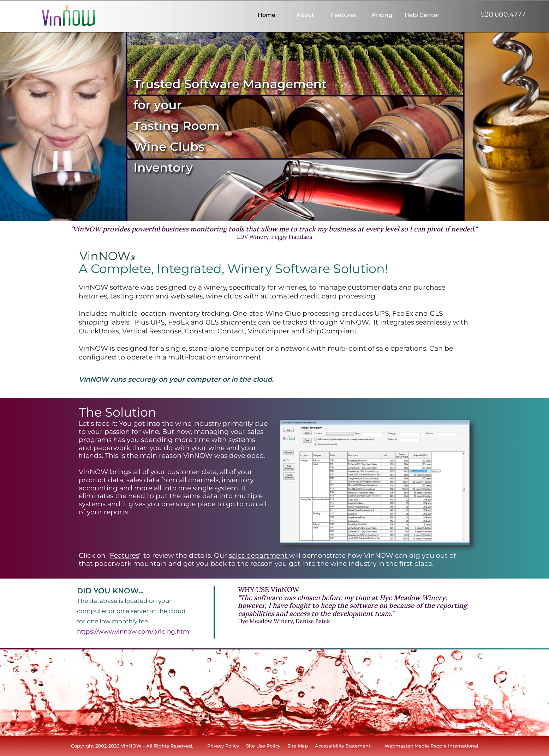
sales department (259, 555)
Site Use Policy (263, 746)
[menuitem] (267, 15)
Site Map (298, 746)
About (305, 15)
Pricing (382, 15)
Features (344, 15)
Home (267, 15)
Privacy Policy (223, 746)
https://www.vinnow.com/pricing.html (134, 631)
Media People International (446, 746)
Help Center (421, 15)
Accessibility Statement (343, 746)
